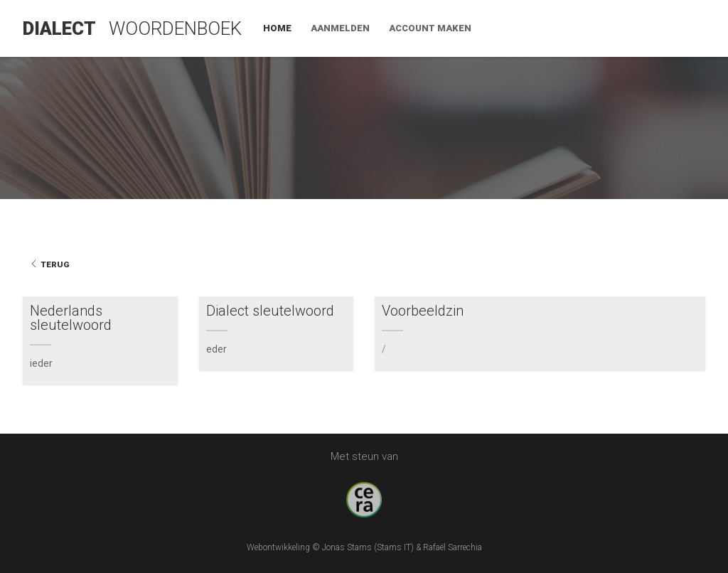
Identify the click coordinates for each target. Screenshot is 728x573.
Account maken (653, 28)
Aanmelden (563, 28)
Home (500, 28)
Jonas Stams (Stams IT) (368, 547)
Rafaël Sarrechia (453, 547)
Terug (49, 264)
